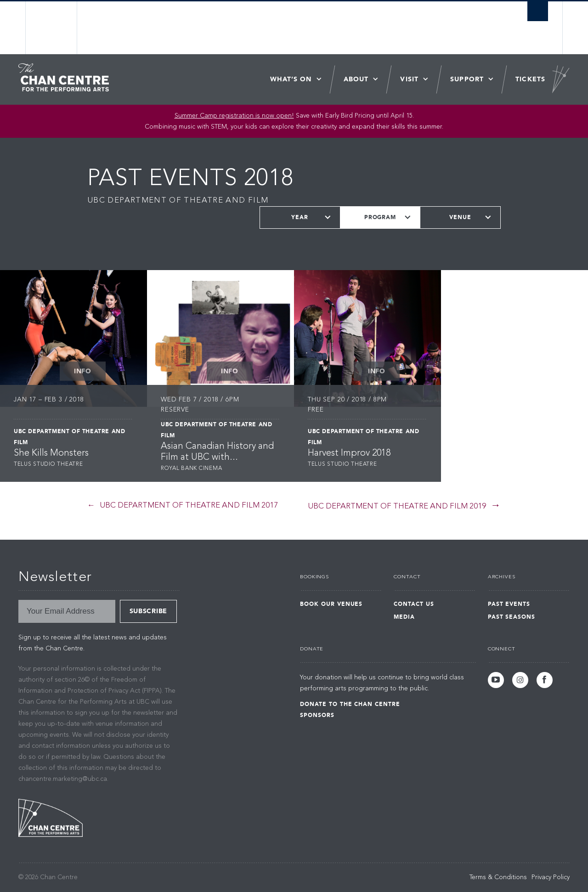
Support (467, 79)
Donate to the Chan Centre (350, 704)
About (356, 79)
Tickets (530, 79)
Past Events (509, 604)
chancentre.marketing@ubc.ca (63, 779)
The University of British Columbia (52, 28)
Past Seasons (512, 617)
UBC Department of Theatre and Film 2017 (189, 505)
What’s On (291, 79)
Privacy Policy (551, 877)
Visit (409, 79)
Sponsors (317, 715)
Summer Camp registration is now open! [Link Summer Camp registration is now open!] (234, 116)
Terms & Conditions (498, 877)
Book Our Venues (331, 604)
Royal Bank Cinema (191, 469)
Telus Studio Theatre (48, 464)
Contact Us (414, 604)
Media (404, 617)
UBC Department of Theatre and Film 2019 (397, 506)
